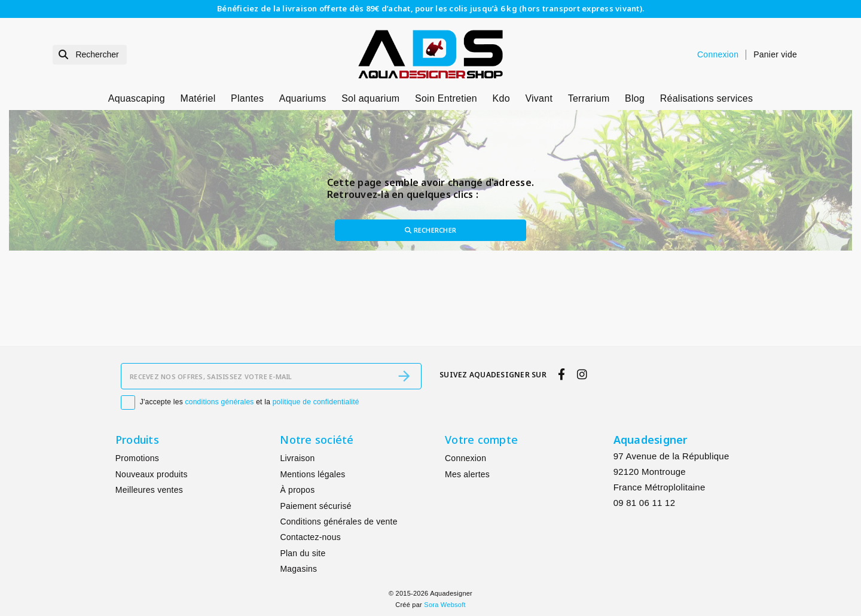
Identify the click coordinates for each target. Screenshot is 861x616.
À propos (297, 490)
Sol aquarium (370, 98)
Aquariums (303, 98)
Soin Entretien (446, 98)
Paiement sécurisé (315, 506)
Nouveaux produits (152, 474)
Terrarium (589, 98)
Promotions (137, 459)
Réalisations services (707, 98)
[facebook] (562, 375)
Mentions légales (312, 474)
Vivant (539, 98)
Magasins (298, 569)
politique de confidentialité (316, 402)
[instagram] (582, 375)
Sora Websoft (445, 605)
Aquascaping (137, 98)
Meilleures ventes (149, 490)
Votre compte (481, 440)
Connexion (465, 459)
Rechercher (430, 230)
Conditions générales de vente (338, 522)
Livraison (297, 459)
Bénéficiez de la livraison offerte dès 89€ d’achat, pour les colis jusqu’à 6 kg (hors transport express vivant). (430, 8)
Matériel (198, 98)
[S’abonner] (404, 376)
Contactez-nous (310, 537)
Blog (635, 98)
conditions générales (220, 402)
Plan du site (303, 553)
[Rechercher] (90, 55)
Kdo (501, 98)
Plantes (247, 98)
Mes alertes (467, 474)
